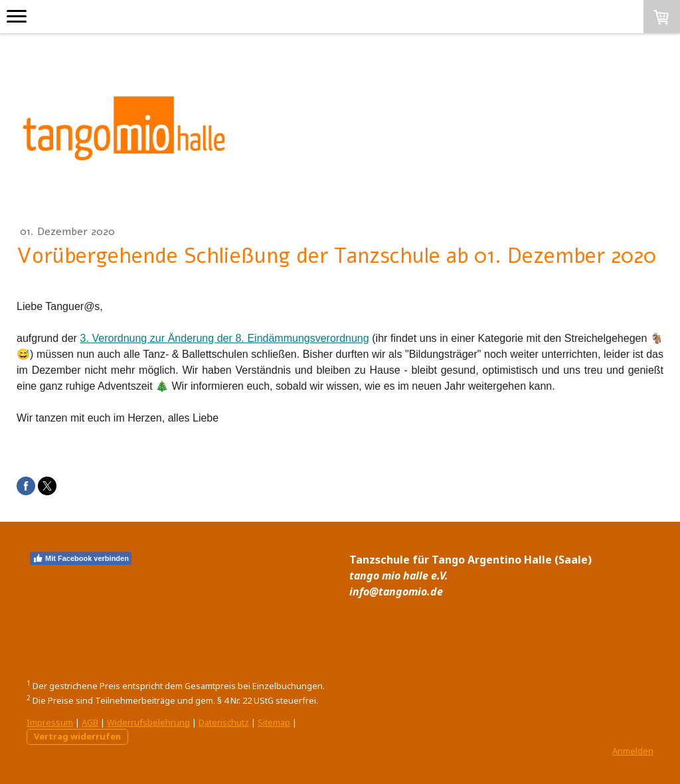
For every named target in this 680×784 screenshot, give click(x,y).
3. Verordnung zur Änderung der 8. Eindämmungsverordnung (225, 338)
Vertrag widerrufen (77, 736)
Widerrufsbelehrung (148, 722)
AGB (90, 722)
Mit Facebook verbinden (81, 558)
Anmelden (633, 751)
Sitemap (274, 722)
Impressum (50, 722)
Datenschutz (224, 722)
